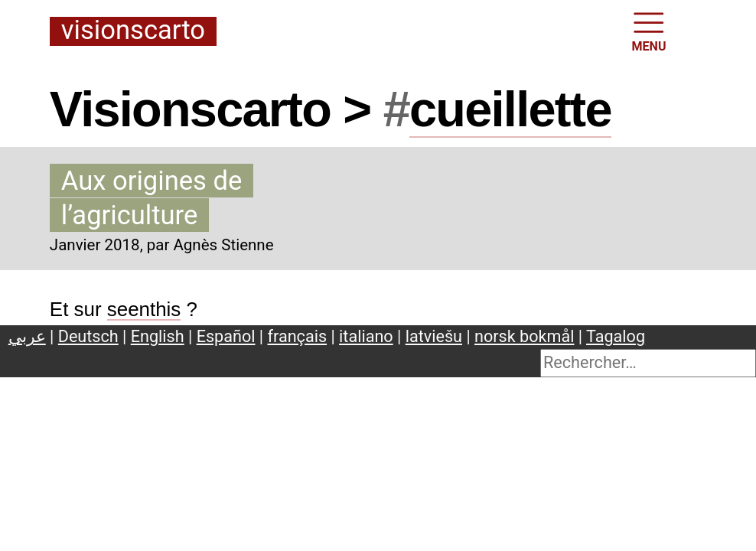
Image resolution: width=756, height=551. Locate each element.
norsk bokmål (524, 336)
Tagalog (616, 336)
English (158, 336)
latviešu (434, 336)
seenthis (144, 309)
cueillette (510, 109)
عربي (27, 336)
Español (226, 336)
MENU (649, 31)
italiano (366, 336)
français (298, 336)
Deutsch (88, 336)
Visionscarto (133, 31)
